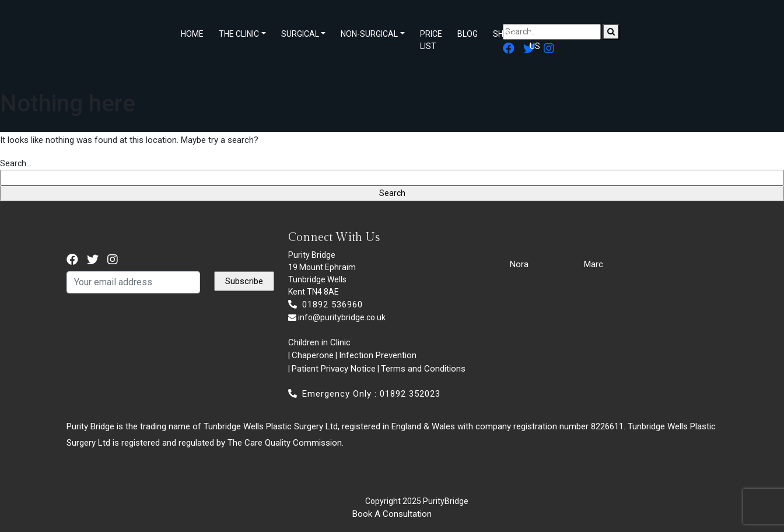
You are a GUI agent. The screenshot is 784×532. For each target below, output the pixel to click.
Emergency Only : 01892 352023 (364, 394)
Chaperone (313, 355)
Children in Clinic (319, 342)
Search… (16, 163)
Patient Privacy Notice (334, 369)
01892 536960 (325, 304)
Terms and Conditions (423, 369)
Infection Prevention (378, 355)
